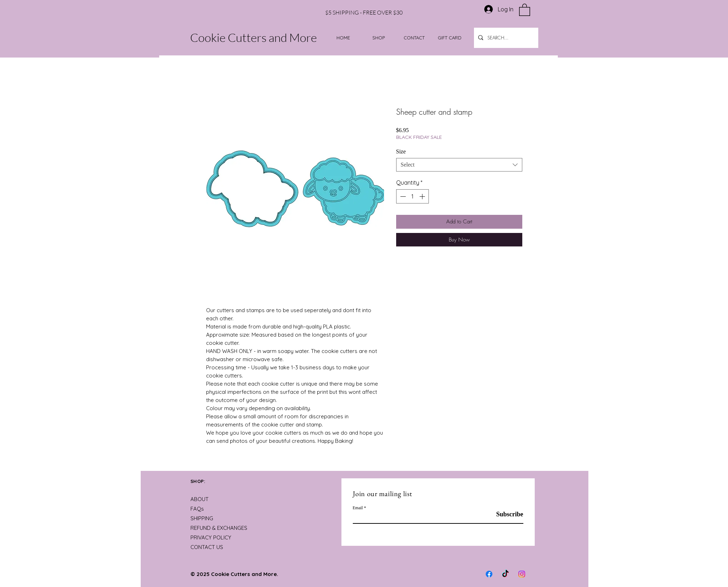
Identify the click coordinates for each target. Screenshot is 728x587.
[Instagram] (522, 574)
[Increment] (423, 196)
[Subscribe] (505, 514)
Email (358, 508)
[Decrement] (402, 196)
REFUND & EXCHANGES (219, 528)
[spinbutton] (412, 196)
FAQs (197, 509)
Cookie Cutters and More (254, 37)
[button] (525, 9)
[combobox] (459, 165)
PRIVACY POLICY (211, 537)
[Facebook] (489, 574)
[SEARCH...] (505, 38)
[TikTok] (505, 574)
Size (401, 151)
